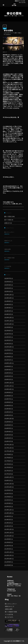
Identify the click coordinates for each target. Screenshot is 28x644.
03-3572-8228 (11, 591)
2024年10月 (8, 298)
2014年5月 (8, 516)
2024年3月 (8, 311)
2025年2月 (8, 288)
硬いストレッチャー (9, 232)
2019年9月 (8, 392)
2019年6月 (8, 402)
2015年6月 (8, 497)
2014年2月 (8, 523)
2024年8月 (8, 301)
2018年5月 (8, 428)
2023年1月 (8, 344)
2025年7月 (8, 278)
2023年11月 (8, 321)
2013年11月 (8, 533)
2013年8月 (8, 542)
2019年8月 (8, 396)
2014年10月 (8, 513)
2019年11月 (8, 386)
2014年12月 (8, 510)
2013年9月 (8, 539)
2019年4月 (8, 409)
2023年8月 (8, 330)
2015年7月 (8, 493)
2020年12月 (8, 363)
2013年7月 (8, 546)
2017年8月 (8, 458)
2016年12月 (8, 477)
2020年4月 (8, 370)
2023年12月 (8, 317)
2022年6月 (8, 357)
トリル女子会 (8, 266)
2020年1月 (8, 379)
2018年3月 (8, 435)
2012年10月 (8, 559)
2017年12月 (8, 445)
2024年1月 (8, 314)
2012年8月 (8, 565)
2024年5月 (8, 304)
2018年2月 (8, 438)
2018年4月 (8, 432)
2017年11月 (8, 448)
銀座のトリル (8, 16)
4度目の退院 (7, 249)
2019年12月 (8, 383)
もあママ (9, 33)
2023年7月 (8, 334)
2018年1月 (8, 441)
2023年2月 (8, 340)
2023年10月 (8, 324)
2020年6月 (8, 366)
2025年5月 (8, 282)
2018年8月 (8, 425)
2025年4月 (8, 285)
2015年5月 (8, 500)
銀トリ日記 (14, 16)
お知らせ (7, 223)
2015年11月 (8, 484)
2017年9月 (8, 454)
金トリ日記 (8, 220)
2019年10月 (8, 389)
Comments (8, 35)
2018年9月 (8, 422)
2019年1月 (8, 415)
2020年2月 (8, 376)
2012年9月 (8, 562)
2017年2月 (8, 471)
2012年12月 (8, 552)
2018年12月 (8, 418)
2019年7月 (8, 399)
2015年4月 (8, 503)
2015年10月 (8, 487)
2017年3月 (8, 467)
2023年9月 (8, 327)
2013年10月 (8, 536)
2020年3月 (8, 373)
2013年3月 (8, 549)
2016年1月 (8, 480)
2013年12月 (8, 529)
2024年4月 (8, 308)
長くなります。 (9, 617)
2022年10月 (8, 347)
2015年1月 (8, 506)
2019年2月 (8, 412)
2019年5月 (8, 405)
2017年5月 (8, 464)
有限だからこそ (8, 241)
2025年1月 (8, 291)
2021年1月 (8, 360)
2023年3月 (8, 337)
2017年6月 (8, 461)
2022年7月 (8, 353)
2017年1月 (8, 474)
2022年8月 (8, 350)
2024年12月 (8, 295)
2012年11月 (8, 555)
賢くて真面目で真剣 (9, 258)
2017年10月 (8, 451)
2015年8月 (8, 490)
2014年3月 (8, 519)
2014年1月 (8, 526)
